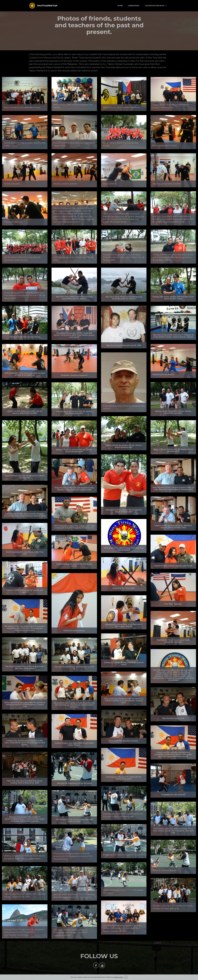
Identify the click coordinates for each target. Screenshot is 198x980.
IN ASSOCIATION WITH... (155, 6)
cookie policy (118, 977)
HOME (120, 6)
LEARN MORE (133, 6)
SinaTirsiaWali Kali (47, 6)
